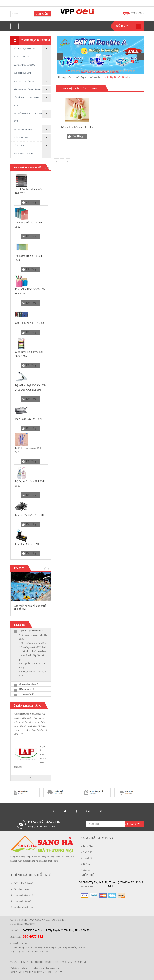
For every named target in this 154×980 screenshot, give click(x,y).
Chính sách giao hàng (23, 895)
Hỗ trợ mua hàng (21, 889)
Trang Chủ (88, 846)
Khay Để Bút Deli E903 (28, 544)
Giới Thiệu (88, 852)
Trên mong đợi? (27, 694)
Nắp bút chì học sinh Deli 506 (77, 127)
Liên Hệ (87, 870)
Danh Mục (88, 858)
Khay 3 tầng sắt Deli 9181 (30, 515)
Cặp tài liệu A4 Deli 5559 (29, 323)
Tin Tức (87, 864)
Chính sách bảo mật (23, 901)
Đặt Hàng (31, 203)
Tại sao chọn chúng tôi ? (31, 631)
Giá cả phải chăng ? (29, 684)
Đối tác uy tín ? (27, 689)
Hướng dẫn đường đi (23, 883)
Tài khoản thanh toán (23, 907)
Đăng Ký (135, 824)
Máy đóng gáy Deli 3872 (29, 419)
